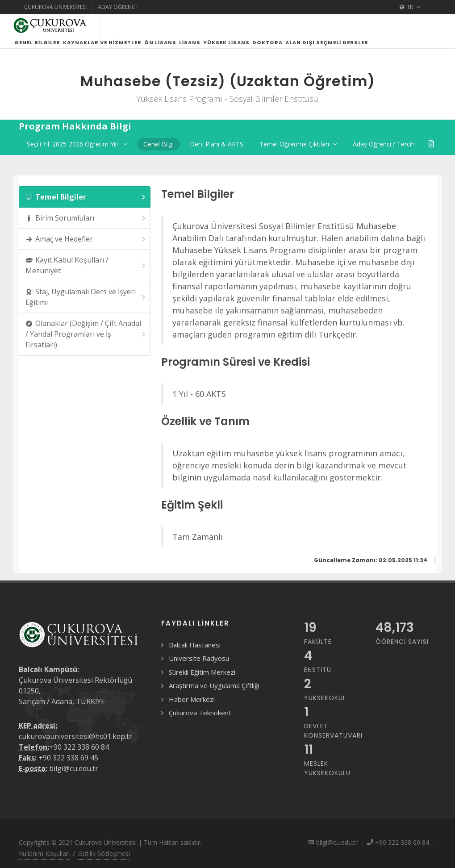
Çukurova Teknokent (200, 713)
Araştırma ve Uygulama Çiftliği (214, 685)
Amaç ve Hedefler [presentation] (86, 239)
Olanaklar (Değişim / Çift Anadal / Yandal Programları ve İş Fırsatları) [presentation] (86, 334)
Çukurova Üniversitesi (55, 7)
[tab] (85, 197)
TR (410, 7)
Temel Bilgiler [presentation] (86, 197)
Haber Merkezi (192, 699)
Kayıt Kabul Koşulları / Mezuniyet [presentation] (86, 265)
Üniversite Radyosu (199, 658)
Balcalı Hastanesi (195, 645)
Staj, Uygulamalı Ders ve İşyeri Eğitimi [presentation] (86, 297)
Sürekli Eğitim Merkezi (202, 672)
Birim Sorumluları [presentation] (86, 218)
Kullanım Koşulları (44, 853)
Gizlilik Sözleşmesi (104, 853)
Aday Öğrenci (117, 7)
